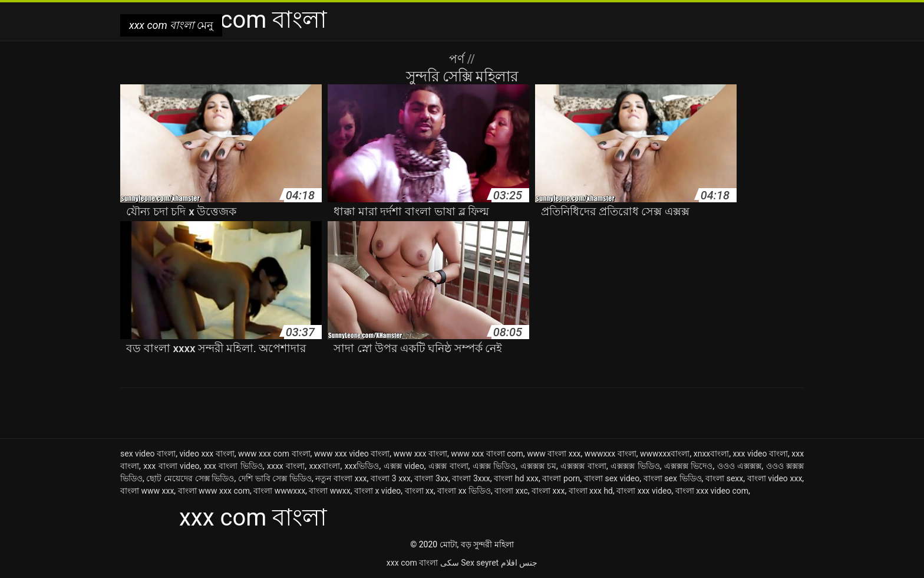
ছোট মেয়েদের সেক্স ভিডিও (190, 478)
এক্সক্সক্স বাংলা (583, 466)
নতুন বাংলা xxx (341, 478)
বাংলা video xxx (775, 478)
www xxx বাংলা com (487, 454)
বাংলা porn (561, 478)
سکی (450, 563)
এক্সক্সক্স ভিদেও (689, 466)
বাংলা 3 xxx (391, 478)
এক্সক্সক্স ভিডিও (635, 466)
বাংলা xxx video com (712, 491)
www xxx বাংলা (420, 454)
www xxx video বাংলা (352, 454)
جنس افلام (519, 563)
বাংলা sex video (612, 478)
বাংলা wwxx (329, 491)
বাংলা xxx (548, 491)
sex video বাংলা (148, 454)
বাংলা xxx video (644, 491)
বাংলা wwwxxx (279, 491)
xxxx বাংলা (286, 466)
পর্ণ (458, 59)
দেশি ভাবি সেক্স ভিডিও (275, 478)
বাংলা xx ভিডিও (464, 491)
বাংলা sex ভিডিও (673, 478)
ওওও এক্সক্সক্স (740, 466)
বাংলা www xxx (147, 491)
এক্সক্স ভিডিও (494, 466)
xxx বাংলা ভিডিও (233, 466)
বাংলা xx (419, 491)
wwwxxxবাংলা (665, 454)
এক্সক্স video (404, 466)
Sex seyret (480, 563)
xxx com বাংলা (412, 563)
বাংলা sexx (724, 478)
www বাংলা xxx (554, 454)
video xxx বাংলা (207, 454)
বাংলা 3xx (431, 478)
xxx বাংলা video (171, 466)
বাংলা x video (377, 491)
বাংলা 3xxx (471, 478)
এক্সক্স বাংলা (448, 466)
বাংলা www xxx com (214, 491)
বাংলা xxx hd (591, 491)
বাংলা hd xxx (516, 478)
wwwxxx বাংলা (610, 454)
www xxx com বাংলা (274, 454)
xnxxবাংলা (712, 454)
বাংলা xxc (511, 491)
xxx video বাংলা (760, 454)
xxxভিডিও (362, 466)
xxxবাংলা (325, 466)
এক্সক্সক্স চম (539, 466)
